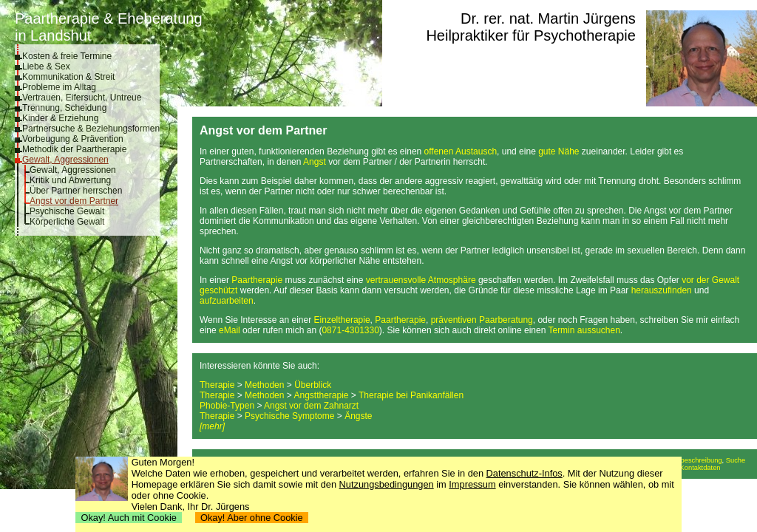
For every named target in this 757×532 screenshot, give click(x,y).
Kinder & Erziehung (60, 118)
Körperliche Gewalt (67, 222)
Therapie (217, 385)
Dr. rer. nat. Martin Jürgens (548, 18)
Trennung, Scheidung (64, 108)
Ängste (358, 416)
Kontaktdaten (700, 468)
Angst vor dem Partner (74, 201)
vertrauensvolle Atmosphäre (421, 280)
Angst (315, 162)
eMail (230, 330)
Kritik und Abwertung (70, 180)
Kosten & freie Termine (67, 56)
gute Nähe (559, 151)
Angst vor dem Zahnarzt (311, 406)
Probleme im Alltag (59, 87)
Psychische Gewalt (67, 211)
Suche (736, 460)
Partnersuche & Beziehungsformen (91, 129)
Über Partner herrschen (76, 191)
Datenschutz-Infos (525, 473)
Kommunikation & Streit (68, 77)
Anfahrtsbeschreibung (689, 460)
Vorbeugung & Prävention (73, 139)
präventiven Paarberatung (482, 320)
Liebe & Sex (46, 66)
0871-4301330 (350, 330)
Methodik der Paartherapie (74, 149)
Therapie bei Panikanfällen (411, 395)
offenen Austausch (461, 151)
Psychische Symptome (289, 416)
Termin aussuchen (584, 330)
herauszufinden (662, 290)
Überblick (313, 385)
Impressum (472, 484)
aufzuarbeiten (227, 301)
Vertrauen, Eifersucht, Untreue (82, 98)
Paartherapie (257, 280)
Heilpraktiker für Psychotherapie (530, 35)
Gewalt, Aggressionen (65, 160)
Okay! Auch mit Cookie (129, 518)
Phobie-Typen (227, 406)
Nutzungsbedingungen (387, 484)
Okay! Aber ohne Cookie (252, 518)
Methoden (264, 385)
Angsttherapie (321, 395)
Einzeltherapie (342, 320)
